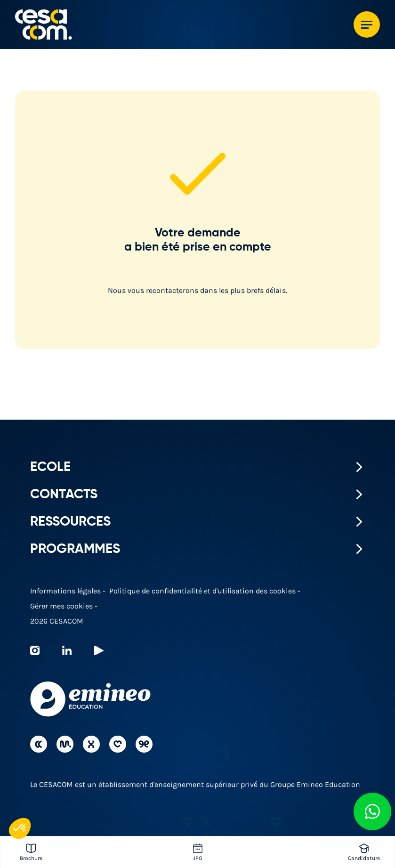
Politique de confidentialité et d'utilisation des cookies (203, 591)
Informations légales (66, 591)
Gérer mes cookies (62, 606)
